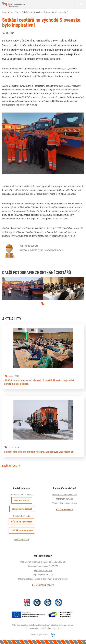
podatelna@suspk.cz (22, 509)
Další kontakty (21, 540)
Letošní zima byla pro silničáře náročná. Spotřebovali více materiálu (39, 452)
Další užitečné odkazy (43, 585)
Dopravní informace (43, 570)
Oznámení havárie (64, 499)
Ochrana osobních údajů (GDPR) (43, 566)
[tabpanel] (23, 289)
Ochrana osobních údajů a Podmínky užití (43, 628)
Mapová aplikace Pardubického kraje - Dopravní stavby (43, 579)
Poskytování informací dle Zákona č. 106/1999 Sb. (43, 562)
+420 (22, 500)
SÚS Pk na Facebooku (22, 522)
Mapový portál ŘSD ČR (43, 575)
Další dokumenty (65, 510)
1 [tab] (43, 304)
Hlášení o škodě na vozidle (65, 495)
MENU (81, 4)
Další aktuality (11, 466)
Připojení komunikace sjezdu (64, 503)
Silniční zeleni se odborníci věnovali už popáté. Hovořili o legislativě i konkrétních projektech (40, 382)
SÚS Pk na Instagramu (22, 530)
